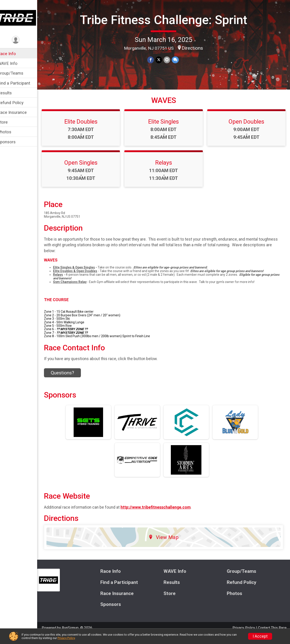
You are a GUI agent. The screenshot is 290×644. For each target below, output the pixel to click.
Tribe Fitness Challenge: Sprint (167, 26)
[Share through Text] (178, 72)
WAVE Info (13, 63)
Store (9, 122)
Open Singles (86, 171)
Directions (196, 60)
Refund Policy (17, 103)
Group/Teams (16, 73)
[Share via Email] (170, 72)
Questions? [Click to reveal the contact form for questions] (68, 381)
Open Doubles (247, 129)
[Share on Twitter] (162, 72)
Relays (167, 171)
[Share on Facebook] (154, 72)
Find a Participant (20, 83)
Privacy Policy (66, 638)
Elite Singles (166, 129)
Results (11, 93)
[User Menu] (22, 40)
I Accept (260, 636)
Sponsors (13, 142)
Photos (10, 132)
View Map (167, 545)
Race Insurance (18, 112)
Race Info (13, 54)
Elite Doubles (86, 129)
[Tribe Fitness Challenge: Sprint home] (22, 17)
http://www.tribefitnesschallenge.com (161, 515)
